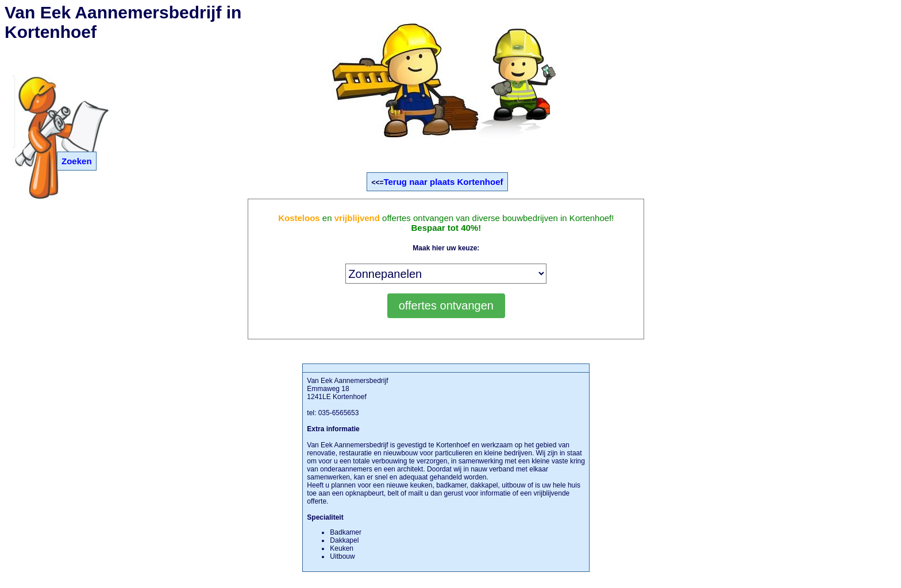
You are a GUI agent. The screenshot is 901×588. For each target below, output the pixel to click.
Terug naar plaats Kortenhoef (443, 182)
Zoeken (77, 161)
